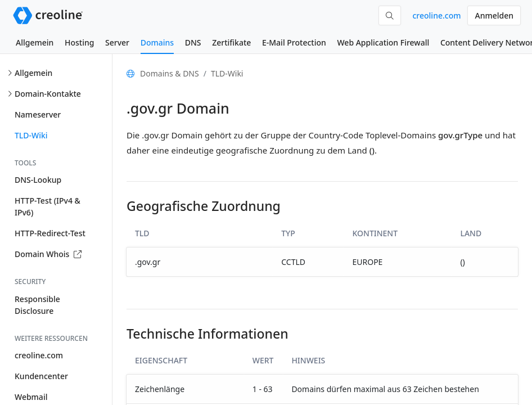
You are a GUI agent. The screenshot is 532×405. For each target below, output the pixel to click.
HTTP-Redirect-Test (50, 233)
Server (117, 42)
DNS (193, 42)
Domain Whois (48, 254)
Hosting (79, 42)
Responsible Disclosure (37, 305)
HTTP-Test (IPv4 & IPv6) (48, 206)
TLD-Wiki (31, 135)
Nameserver (38, 114)
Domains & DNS (170, 73)
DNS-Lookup (38, 180)
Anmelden (494, 15)
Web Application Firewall (383, 42)
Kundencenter (41, 376)
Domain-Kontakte (48, 94)
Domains (157, 42)
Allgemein (35, 42)
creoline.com (436, 15)
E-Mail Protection (294, 42)
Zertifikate (231, 42)
